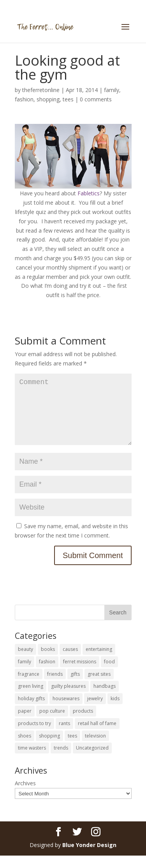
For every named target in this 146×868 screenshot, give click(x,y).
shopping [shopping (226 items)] (49, 748)
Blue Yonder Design (89, 857)
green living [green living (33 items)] (31, 698)
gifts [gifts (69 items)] (75, 686)
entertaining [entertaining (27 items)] (99, 662)
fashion (24, 99)
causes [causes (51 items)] (70, 662)
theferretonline (41, 90)
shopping (48, 99)
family (112, 90)
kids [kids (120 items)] (115, 711)
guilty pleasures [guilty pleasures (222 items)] (68, 698)
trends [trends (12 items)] (61, 760)
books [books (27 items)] (48, 662)
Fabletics (89, 193)
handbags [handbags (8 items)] (105, 698)
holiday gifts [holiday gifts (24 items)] (31, 711)
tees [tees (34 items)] (72, 748)
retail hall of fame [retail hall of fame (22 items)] (97, 736)
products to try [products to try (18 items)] (34, 736)
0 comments (96, 99)
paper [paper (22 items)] (25, 723)
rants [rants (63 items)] (64, 736)
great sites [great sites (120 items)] (99, 686)
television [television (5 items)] (95, 748)
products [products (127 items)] (83, 723)
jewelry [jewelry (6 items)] (95, 711)
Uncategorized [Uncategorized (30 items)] (92, 760)
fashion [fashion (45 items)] (47, 674)
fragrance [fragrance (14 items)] (29, 686)
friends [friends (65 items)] (55, 686)
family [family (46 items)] (25, 674)
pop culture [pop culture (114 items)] (52, 723)
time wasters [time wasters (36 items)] (32, 760)
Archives (25, 796)
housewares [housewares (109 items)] (66, 711)
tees (68, 99)
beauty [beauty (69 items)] (26, 662)
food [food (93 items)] (109, 674)
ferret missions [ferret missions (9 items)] (80, 674)
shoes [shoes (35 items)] (25, 748)
